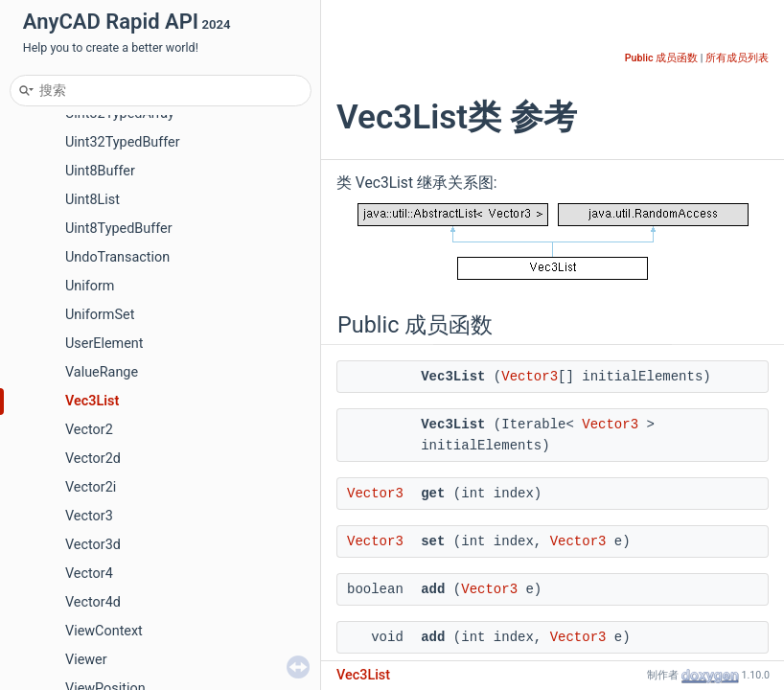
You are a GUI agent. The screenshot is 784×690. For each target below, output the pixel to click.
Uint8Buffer (100, 171)
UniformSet (100, 315)
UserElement (104, 344)
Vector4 (89, 574)
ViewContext (104, 631)
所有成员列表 (737, 58)
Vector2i (91, 487)
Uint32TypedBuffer (123, 142)
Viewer (86, 660)
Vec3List (92, 401)
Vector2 (89, 430)
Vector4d (93, 602)
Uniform (90, 286)
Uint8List (92, 200)
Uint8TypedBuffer (119, 229)
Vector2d (93, 459)
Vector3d (93, 545)
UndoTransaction (117, 257)
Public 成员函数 (661, 58)
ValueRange (102, 372)
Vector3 (89, 516)
